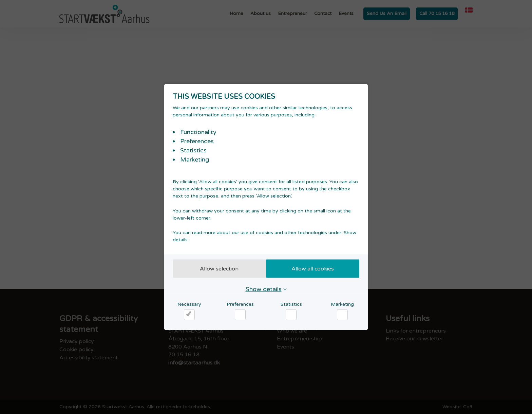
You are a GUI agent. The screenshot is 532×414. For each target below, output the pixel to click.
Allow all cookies (315, 268)
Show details (264, 289)
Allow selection (217, 268)
